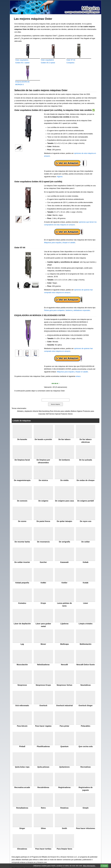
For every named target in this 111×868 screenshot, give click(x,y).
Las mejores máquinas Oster (33, 19)
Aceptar (105, 866)
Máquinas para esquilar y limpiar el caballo (60, 243)
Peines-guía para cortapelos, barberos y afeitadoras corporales (67, 310)
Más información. (89, 866)
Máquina (91, 8)
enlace (78, 376)
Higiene (60, 177)
